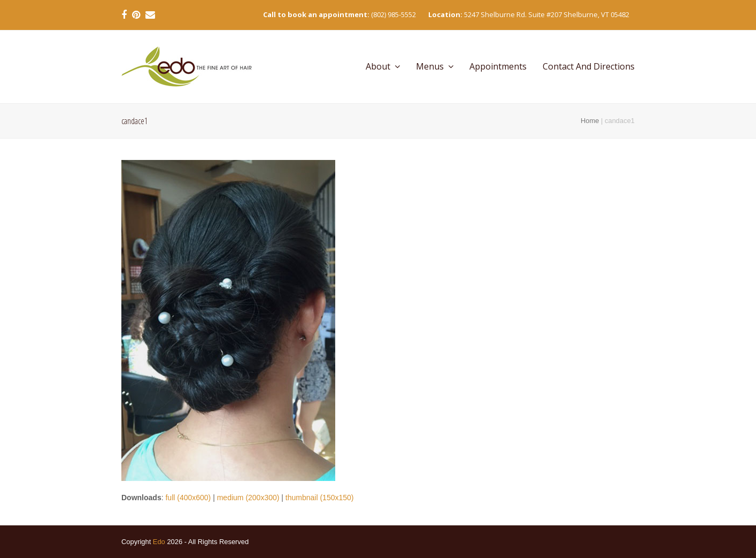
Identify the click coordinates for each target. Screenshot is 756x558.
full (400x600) (188, 498)
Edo (159, 542)
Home (590, 121)
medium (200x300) (248, 498)
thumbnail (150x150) (320, 498)
